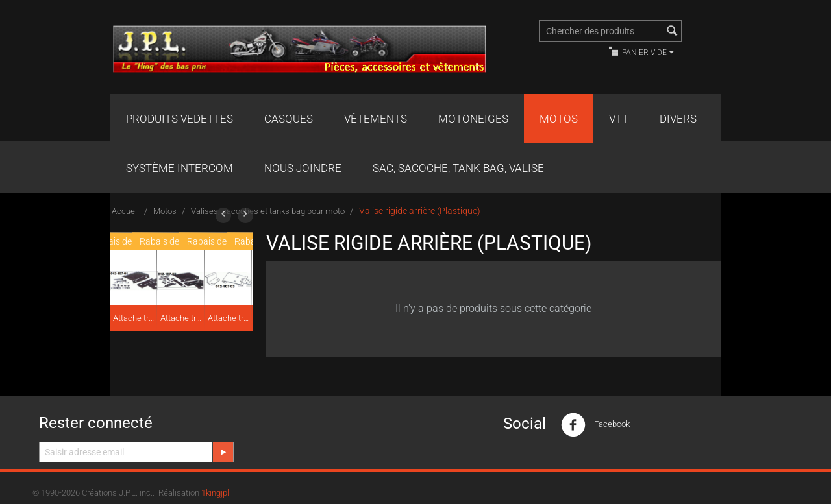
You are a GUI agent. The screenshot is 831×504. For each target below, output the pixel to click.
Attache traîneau (134, 318)
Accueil (125, 211)
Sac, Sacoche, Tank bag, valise (458, 168)
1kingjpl (215, 493)
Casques (289, 119)
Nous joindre (303, 168)
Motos (559, 119)
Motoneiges (473, 119)
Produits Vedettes (180, 119)
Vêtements (376, 119)
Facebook (595, 425)
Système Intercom (180, 168)
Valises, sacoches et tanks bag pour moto (268, 211)
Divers (678, 119)
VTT (619, 119)
